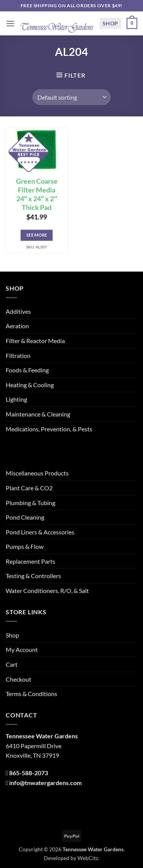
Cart (12, 664)
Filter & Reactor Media (35, 341)
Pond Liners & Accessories (40, 532)
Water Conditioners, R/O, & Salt (47, 591)
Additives (18, 311)
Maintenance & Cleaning (38, 414)
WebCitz (88, 858)
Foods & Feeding (27, 370)
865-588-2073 (29, 773)
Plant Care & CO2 (29, 488)
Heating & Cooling (30, 385)
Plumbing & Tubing (31, 503)
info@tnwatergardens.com (45, 783)
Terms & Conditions (31, 694)
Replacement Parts (31, 561)
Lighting (16, 399)
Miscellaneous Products (37, 473)
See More (37, 235)
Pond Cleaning (25, 517)
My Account (22, 649)
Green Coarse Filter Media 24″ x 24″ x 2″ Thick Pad (37, 194)
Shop (110, 23)
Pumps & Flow (25, 546)
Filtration (18, 355)
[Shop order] (71, 97)
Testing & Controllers (33, 576)
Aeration (17, 326)
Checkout (18, 679)
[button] (10, 23)
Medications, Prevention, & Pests (49, 429)
